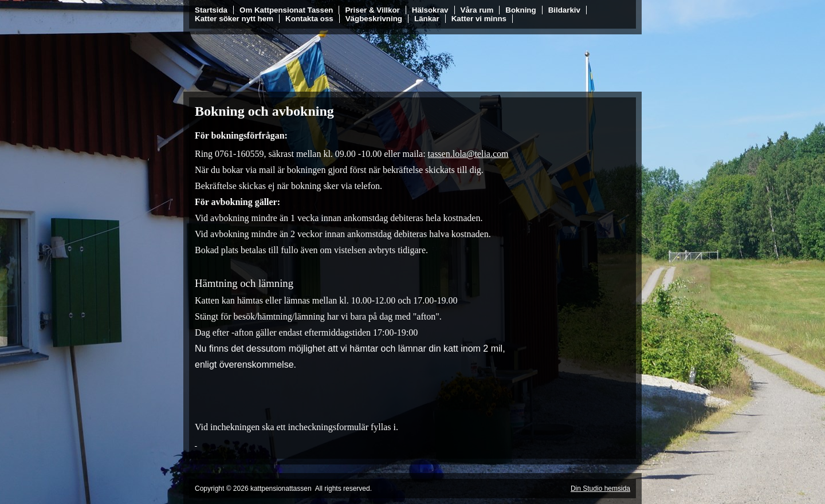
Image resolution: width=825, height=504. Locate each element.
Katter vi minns (479, 19)
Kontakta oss (309, 19)
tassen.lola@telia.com (468, 154)
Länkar (427, 19)
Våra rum (477, 10)
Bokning (520, 10)
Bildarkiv (564, 10)
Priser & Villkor (372, 10)
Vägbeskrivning (374, 19)
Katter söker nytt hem (234, 19)
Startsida (211, 10)
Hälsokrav (430, 10)
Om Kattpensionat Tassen (286, 10)
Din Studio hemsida (600, 489)
